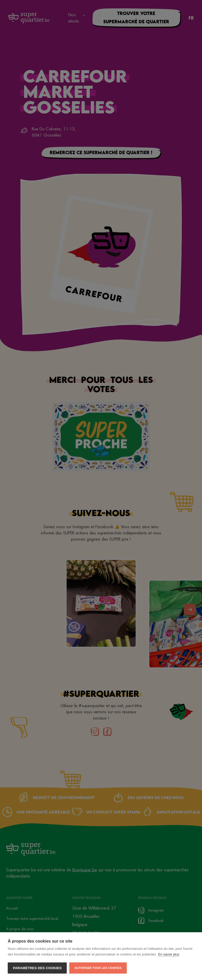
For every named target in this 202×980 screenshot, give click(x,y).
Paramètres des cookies (37, 968)
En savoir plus (169, 954)
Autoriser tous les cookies (98, 968)
